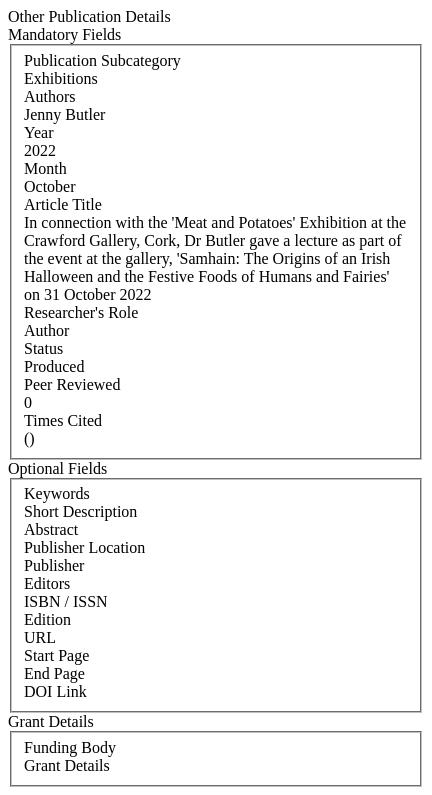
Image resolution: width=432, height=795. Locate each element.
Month (45, 168)
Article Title (63, 204)
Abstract (51, 529)
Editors (47, 583)
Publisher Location (84, 547)
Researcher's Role (81, 312)
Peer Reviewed (72, 384)
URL (40, 637)
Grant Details (67, 765)
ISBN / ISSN (66, 601)
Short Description (80, 511)
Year (38, 132)
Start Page (56, 655)
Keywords (57, 493)
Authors (50, 96)
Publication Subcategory (102, 60)
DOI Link (55, 691)
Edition (47, 619)
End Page (54, 673)
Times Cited (63, 420)
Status (43, 348)
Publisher (54, 565)
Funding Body (70, 747)
